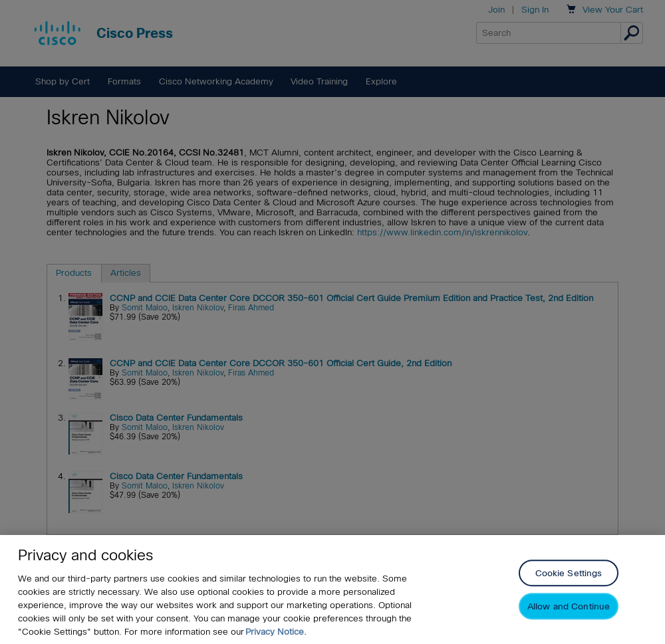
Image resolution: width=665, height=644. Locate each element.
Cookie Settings (569, 574)
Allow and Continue (569, 607)
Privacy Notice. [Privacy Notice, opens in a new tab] (276, 632)
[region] (332, 590)
